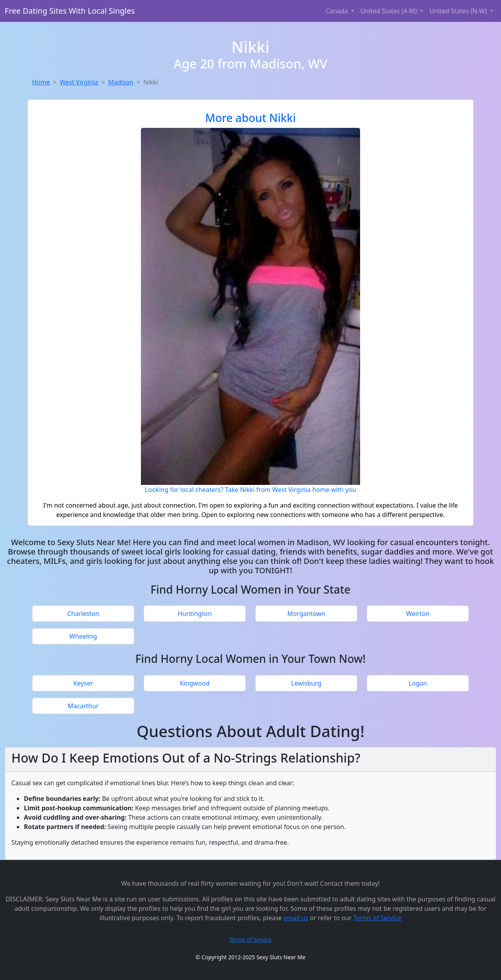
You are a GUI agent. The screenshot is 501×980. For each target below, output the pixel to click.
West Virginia (79, 82)
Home (41, 82)
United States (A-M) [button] (389, 11)
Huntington (195, 614)
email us (296, 918)
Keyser (83, 683)
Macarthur (83, 706)
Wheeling (83, 636)
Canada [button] (338, 11)
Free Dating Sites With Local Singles (70, 11)
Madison (121, 82)
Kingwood (195, 683)
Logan (418, 683)
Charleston (83, 614)
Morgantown (306, 614)
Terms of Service (378, 918)
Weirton (418, 614)
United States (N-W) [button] (459, 11)
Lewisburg (306, 683)
